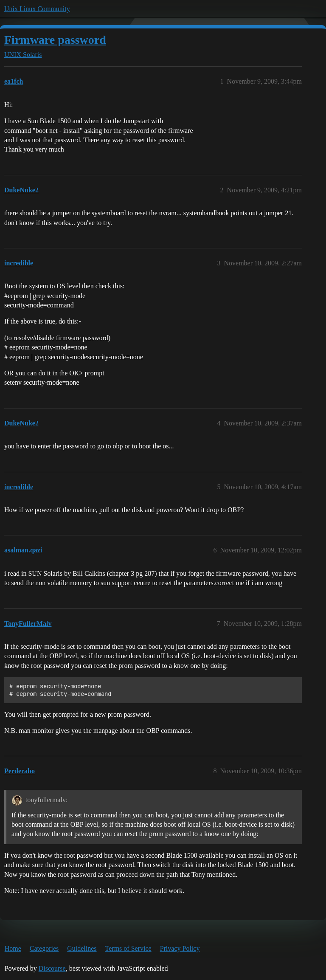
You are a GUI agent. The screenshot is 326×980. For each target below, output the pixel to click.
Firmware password (55, 40)
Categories (44, 948)
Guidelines (82, 948)
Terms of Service (128, 948)
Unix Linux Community (37, 9)
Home (13, 948)
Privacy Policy (180, 948)
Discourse (52, 968)
